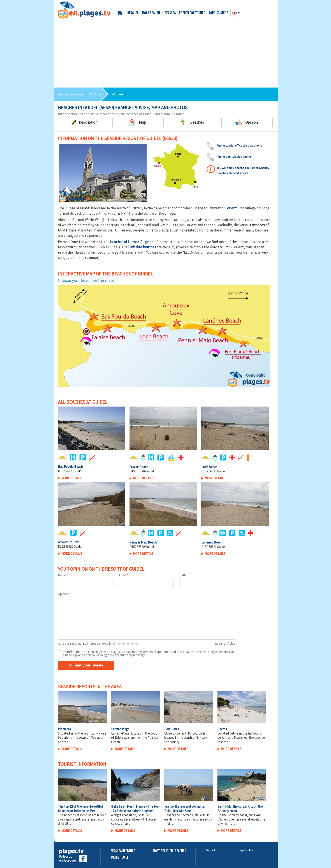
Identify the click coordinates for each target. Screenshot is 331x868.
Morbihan (122, 94)
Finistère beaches (142, 247)
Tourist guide (218, 13)
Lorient (231, 208)
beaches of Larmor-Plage (130, 242)
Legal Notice (246, 850)
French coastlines (192, 13)
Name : (63, 575)
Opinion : (65, 594)
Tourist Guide (120, 858)
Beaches (133, 13)
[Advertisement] (166, 51)
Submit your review (86, 665)
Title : (185, 575)
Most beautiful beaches (159, 13)
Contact (210, 850)
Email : (124, 575)
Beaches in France (71, 94)
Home (121, 13)
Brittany (97, 94)
